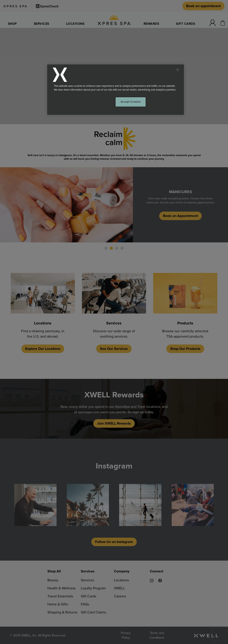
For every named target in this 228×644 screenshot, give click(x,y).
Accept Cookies (131, 102)
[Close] (178, 70)
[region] (116, 90)
